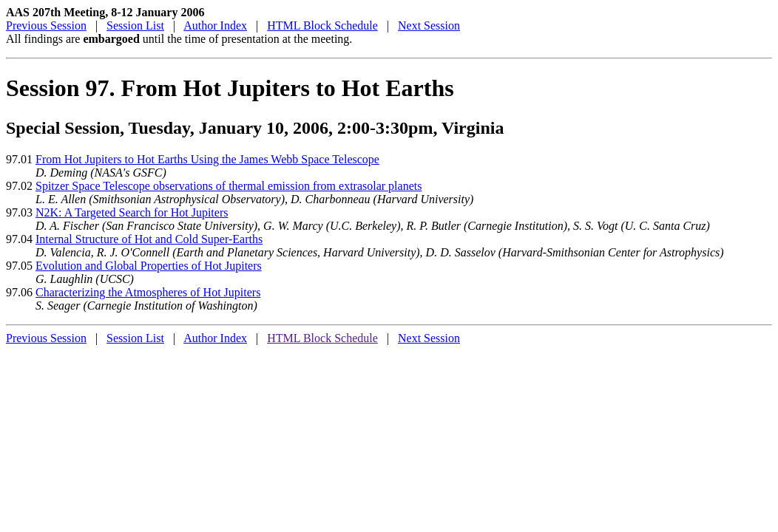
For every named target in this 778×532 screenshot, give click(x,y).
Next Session (429, 25)
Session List (135, 25)
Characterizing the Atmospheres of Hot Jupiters (148, 292)
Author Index (215, 25)
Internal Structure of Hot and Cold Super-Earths (149, 239)
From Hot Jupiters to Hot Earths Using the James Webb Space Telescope (207, 159)
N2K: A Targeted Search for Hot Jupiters (132, 212)
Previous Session (46, 25)
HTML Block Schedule (322, 25)
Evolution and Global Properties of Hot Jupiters (149, 266)
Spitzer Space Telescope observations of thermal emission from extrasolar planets (229, 186)
